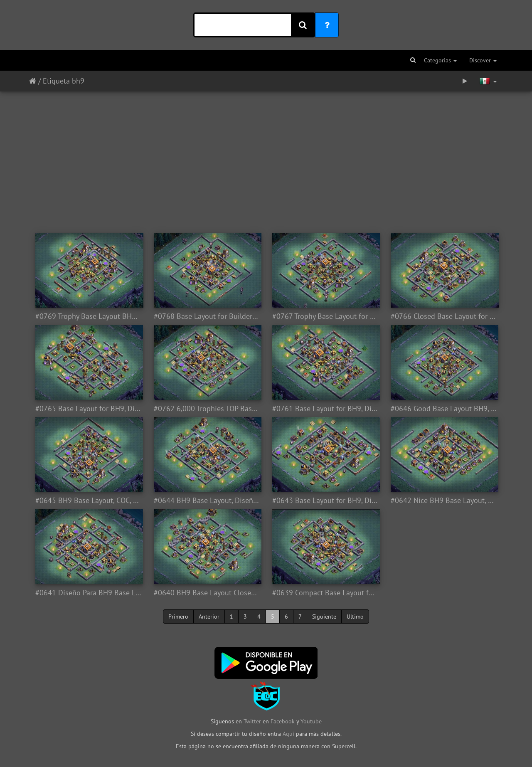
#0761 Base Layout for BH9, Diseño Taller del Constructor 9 (325, 409)
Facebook (283, 721)
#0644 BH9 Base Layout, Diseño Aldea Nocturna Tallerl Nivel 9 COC (207, 501)
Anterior (209, 617)
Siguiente (324, 617)
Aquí (288, 734)
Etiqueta (56, 81)
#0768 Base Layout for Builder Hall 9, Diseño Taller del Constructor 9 (207, 316)
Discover (483, 60)
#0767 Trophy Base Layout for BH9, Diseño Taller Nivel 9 (325, 316)
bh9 (78, 81)
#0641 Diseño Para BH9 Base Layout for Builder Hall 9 (88, 593)
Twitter (253, 721)
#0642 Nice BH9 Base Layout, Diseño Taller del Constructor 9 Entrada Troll (444, 501)
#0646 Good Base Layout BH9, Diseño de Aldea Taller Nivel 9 (444, 409)
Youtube (311, 721)
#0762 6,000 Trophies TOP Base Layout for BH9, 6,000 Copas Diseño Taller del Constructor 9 (207, 409)
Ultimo (355, 617)
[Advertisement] (266, 158)
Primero (178, 617)
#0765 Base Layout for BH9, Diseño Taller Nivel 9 (88, 409)
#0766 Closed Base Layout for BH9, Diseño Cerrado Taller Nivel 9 (444, 316)
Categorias (440, 60)
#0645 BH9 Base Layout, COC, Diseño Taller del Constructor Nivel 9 (88, 501)
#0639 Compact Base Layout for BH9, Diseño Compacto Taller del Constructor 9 (325, 593)
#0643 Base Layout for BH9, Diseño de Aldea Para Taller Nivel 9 (325, 501)
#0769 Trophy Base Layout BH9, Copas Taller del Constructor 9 (88, 316)
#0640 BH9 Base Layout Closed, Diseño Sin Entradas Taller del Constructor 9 (207, 593)
